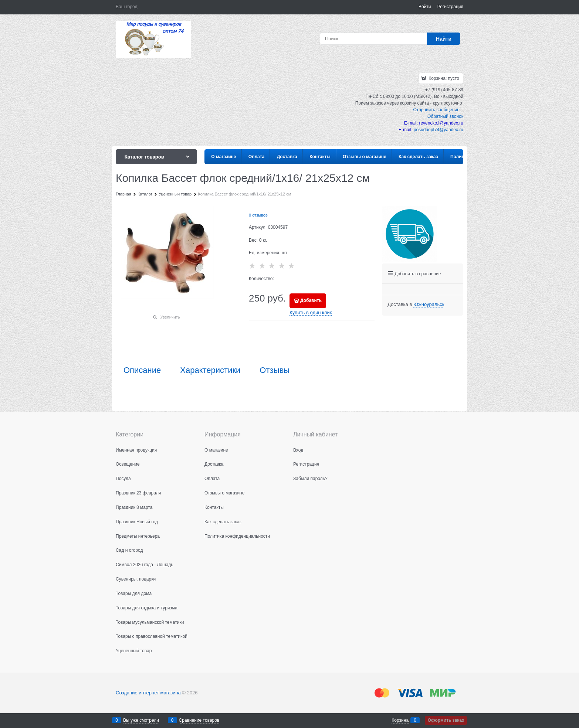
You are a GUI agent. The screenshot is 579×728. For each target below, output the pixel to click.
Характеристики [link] (210, 370)
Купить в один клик (311, 312)
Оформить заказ (446, 720)
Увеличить (170, 317)
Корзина (400, 720)
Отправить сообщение (436, 110)
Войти (425, 7)
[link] (429, 305)
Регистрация (450, 7)
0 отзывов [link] (258, 215)
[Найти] (444, 39)
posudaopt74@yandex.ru (439, 130)
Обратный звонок (445, 116)
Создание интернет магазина (148, 693)
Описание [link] (142, 370)
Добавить (311, 300)
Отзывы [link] (275, 370)
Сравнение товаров (199, 720)
